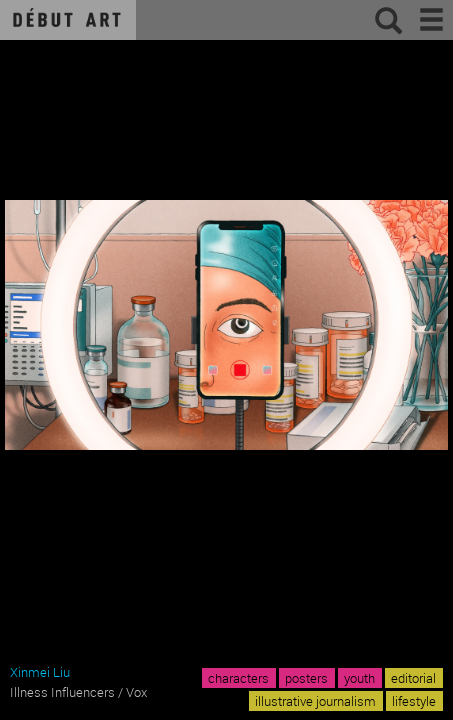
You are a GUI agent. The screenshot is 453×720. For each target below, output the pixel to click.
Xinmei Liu (40, 672)
